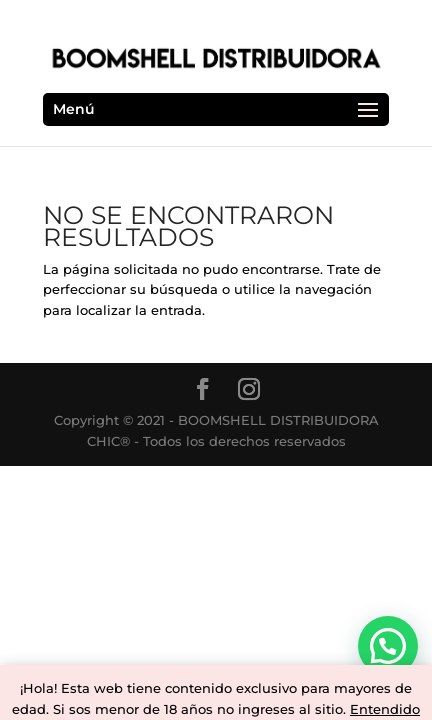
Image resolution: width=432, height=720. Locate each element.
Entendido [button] (385, 709)
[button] (388, 646)
